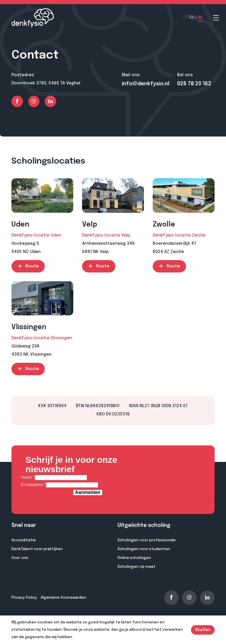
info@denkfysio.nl (146, 84)
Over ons (20, 558)
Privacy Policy (24, 598)
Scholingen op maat (136, 567)
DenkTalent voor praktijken (37, 549)
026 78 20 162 (194, 84)
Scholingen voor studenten (144, 549)
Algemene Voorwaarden (63, 598)
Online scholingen (134, 558)
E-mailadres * (34, 485)
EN (192, 18)
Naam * (28, 477)
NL (200, 18)
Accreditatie (24, 540)
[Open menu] (216, 18)
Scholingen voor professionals (147, 540)
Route (28, 266)
